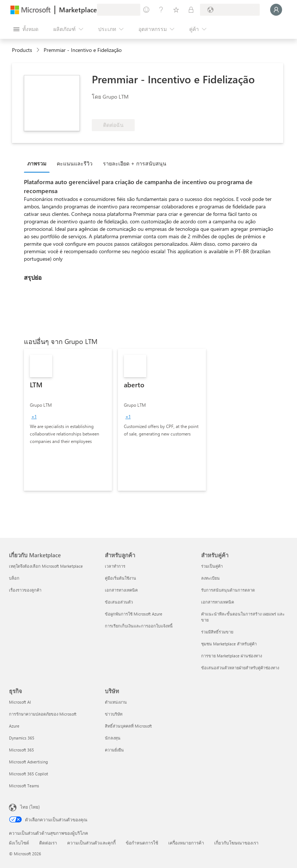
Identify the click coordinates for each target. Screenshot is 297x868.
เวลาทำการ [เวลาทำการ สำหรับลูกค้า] (115, 566)
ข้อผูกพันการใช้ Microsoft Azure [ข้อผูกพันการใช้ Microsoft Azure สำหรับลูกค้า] (134, 614)
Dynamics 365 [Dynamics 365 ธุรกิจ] (22, 738)
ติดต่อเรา (48, 843)
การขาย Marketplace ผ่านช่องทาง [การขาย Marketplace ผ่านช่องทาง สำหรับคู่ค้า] (232, 656)
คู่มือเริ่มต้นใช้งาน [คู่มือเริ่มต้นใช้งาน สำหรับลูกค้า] (121, 578)
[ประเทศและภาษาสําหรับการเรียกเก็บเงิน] (230, 10)
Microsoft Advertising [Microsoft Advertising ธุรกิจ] (28, 762)
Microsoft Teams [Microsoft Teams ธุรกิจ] (24, 786)
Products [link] (22, 50)
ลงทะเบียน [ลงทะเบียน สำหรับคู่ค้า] (210, 578)
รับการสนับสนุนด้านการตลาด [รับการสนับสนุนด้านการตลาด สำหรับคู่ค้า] (228, 590)
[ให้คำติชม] (146, 10)
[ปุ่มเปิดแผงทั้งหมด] (26, 29)
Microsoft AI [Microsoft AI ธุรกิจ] (20, 702)
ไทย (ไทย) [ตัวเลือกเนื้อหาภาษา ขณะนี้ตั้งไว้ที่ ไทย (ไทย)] (30, 807)
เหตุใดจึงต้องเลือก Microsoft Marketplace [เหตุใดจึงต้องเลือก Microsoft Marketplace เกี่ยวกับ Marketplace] (46, 566)
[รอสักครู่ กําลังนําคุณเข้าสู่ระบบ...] (276, 10)
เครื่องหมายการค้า (186, 843)
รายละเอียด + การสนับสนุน (135, 163)
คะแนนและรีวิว (75, 163)
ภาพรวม (37, 163)
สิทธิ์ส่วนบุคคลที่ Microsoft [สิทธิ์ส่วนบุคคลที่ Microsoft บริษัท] (128, 726)
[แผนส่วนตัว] (191, 10)
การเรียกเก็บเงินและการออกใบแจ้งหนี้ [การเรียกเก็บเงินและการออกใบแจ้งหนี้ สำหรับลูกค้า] (139, 626)
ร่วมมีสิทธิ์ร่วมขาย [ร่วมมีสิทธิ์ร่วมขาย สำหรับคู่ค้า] (217, 632)
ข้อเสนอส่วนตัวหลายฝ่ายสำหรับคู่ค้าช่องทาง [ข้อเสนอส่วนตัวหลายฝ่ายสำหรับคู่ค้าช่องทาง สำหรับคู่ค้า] (240, 668)
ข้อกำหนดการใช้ (142, 843)
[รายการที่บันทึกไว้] (176, 10)
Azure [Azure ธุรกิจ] (14, 726)
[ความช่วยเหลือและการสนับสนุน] (161, 10)
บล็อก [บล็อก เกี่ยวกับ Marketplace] (14, 578)
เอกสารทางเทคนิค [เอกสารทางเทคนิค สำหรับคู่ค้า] (218, 602)
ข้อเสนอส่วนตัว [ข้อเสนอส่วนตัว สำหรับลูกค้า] (119, 602)
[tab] (39, 163)
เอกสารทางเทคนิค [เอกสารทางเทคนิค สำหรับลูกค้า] (121, 590)
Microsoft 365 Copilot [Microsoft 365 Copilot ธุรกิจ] (29, 774)
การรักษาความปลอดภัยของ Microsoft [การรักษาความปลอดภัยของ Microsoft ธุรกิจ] (43, 714)
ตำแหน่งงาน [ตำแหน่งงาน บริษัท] (116, 702)
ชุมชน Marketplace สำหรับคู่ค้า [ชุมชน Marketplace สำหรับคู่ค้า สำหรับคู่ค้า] (229, 644)
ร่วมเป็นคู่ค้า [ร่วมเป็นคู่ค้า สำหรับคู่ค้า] (212, 566)
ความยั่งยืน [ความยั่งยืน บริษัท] (114, 750)
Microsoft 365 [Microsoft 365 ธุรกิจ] (21, 750)
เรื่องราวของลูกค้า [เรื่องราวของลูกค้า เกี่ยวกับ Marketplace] (25, 590)
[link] (68, 420)
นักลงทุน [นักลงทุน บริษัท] (113, 738)
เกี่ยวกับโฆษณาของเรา (236, 843)
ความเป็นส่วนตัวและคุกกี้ (91, 843)
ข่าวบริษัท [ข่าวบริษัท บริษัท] (114, 714)
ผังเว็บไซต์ (19, 843)
